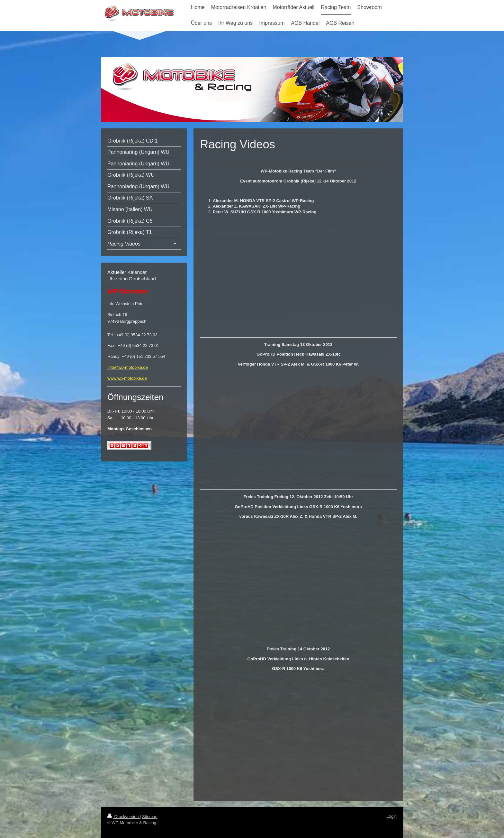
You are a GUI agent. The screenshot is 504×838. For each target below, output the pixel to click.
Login (392, 816)
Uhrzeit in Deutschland (132, 279)
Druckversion (124, 817)
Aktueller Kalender (127, 272)
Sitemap (150, 817)
